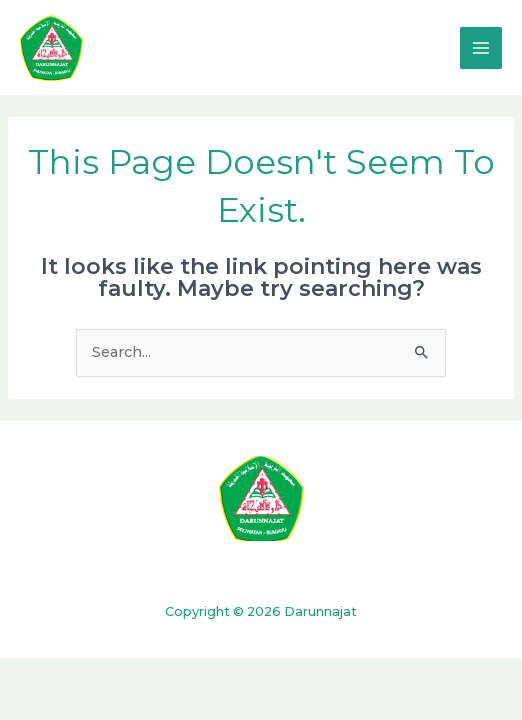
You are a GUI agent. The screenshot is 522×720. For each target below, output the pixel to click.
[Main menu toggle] (481, 48)
